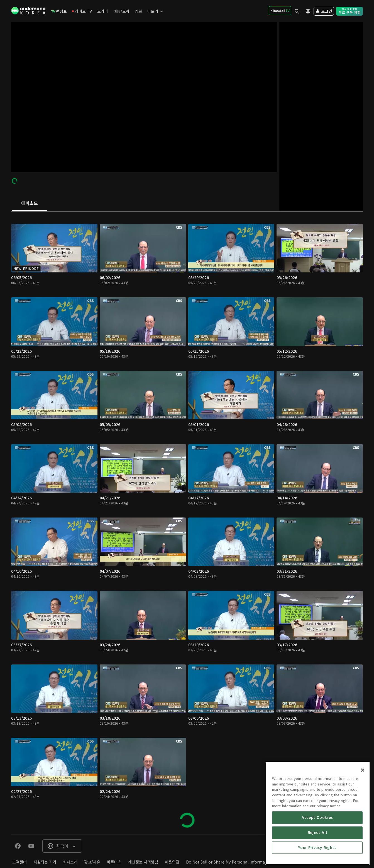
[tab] (29, 204)
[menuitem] (59, 11)
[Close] (363, 816)
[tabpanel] (187, 523)
